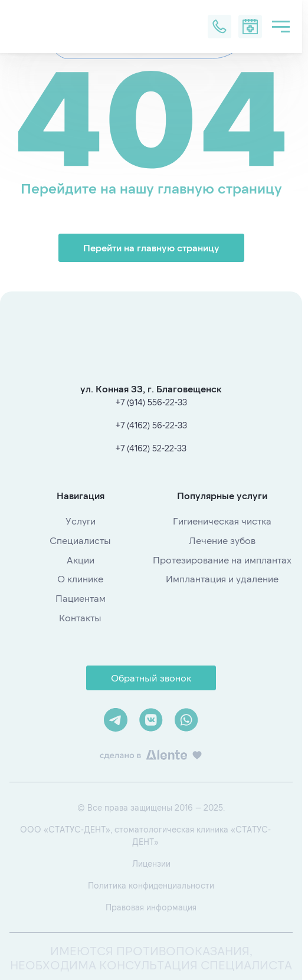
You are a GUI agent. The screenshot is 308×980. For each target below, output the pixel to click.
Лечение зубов (222, 540)
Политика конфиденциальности (151, 885)
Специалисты (80, 540)
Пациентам (81, 598)
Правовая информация (151, 907)
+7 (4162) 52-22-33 (151, 448)
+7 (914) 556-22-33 (151, 402)
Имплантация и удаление (222, 579)
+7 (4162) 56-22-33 (151, 425)
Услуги (81, 521)
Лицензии (151, 863)
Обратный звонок (151, 678)
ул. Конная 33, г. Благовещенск (151, 389)
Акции (81, 560)
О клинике (80, 579)
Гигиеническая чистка (222, 521)
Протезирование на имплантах (222, 560)
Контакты (80, 617)
